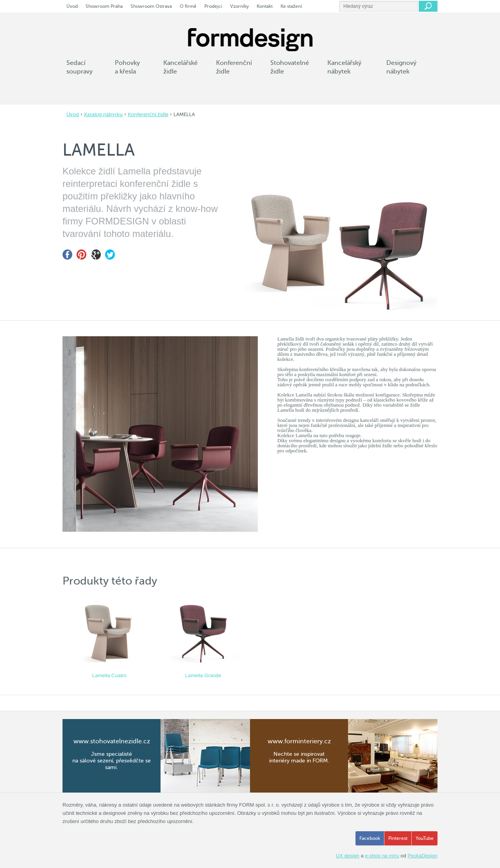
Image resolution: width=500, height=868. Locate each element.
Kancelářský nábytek (344, 67)
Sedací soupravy (79, 67)
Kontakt (265, 6)
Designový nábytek (401, 67)
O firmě (188, 6)
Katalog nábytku (103, 114)
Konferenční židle (148, 114)
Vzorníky (239, 6)
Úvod (73, 114)
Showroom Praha (104, 6)
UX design (348, 856)
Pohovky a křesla (127, 67)
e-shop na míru (382, 856)
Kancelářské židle (180, 67)
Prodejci (213, 6)
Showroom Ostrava (151, 6)
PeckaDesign (422, 856)
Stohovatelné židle (290, 67)
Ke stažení (291, 6)
